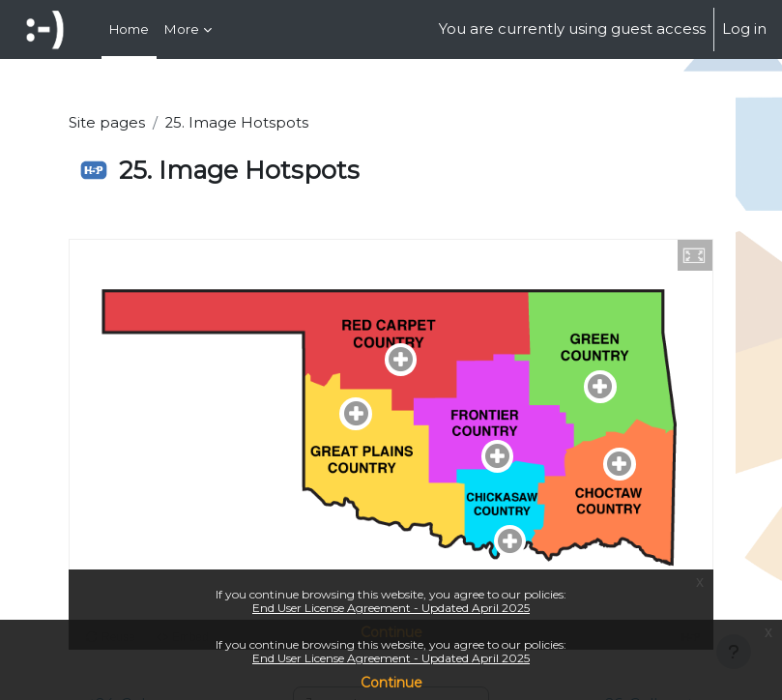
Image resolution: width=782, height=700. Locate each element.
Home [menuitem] (129, 29)
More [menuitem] (182, 29)
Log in (744, 29)
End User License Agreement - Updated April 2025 (391, 658)
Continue (391, 683)
